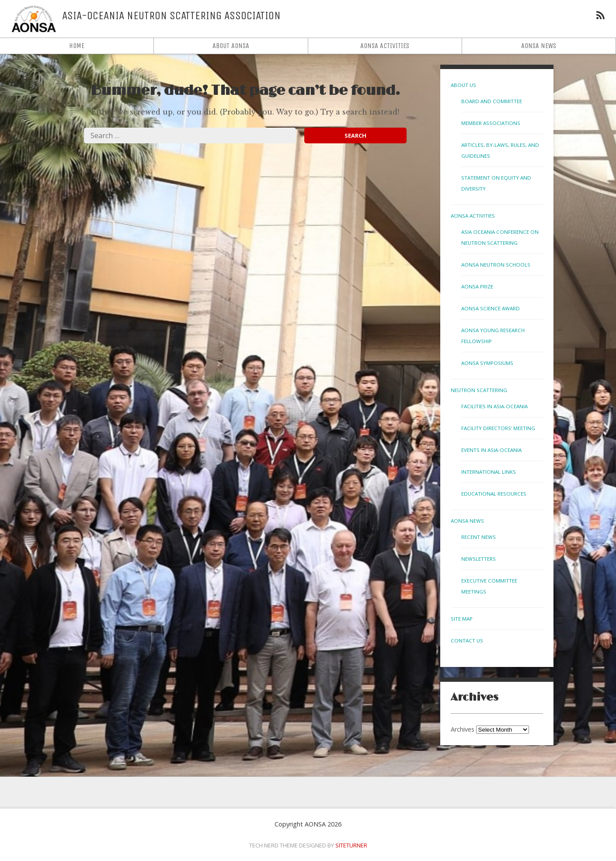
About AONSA (231, 46)
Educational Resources (494, 494)
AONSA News (539, 46)
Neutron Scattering (479, 390)
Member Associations (491, 123)
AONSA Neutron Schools (496, 265)
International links (489, 472)
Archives (463, 729)
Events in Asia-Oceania (491, 450)
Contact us (467, 641)
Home (77, 46)
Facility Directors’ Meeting (498, 428)
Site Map (462, 619)
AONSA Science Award (491, 308)
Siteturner (351, 845)
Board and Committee (492, 101)
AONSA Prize (477, 286)
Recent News (479, 537)
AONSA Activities (385, 46)
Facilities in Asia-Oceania (494, 406)
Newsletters (479, 559)
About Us (463, 85)
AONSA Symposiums (487, 363)
